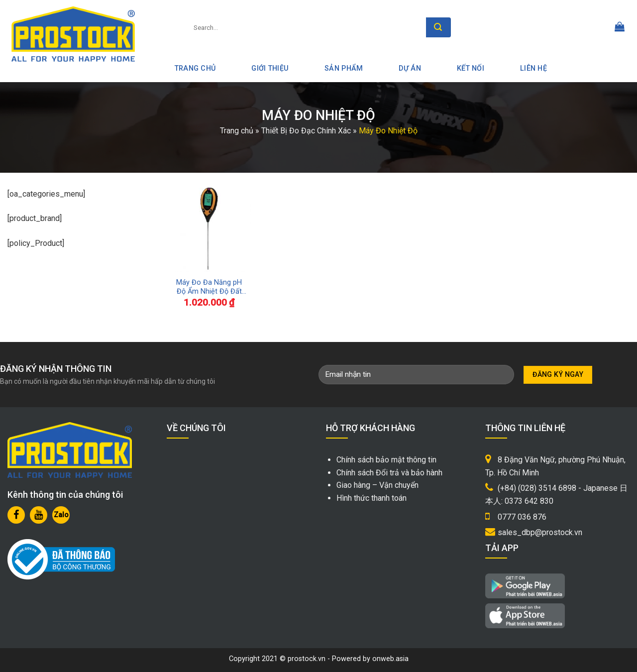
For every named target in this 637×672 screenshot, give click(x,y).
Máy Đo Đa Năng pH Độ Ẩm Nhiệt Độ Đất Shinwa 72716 (209, 287)
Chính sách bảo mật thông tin (386, 460)
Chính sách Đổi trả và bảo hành (389, 473)
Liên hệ (533, 68)
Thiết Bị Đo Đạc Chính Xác (306, 131)
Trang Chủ (195, 68)
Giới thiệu (270, 68)
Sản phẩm (344, 68)
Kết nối (471, 68)
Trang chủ (237, 131)
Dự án (410, 68)
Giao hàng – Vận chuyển (377, 485)
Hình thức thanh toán (372, 498)
